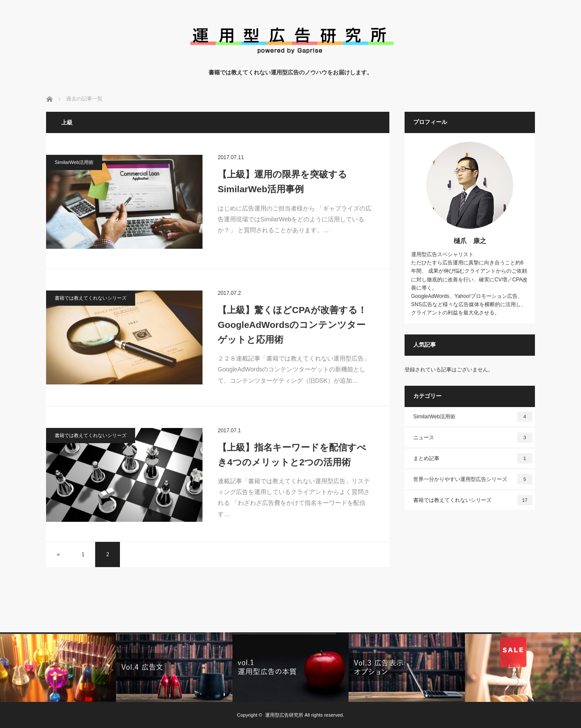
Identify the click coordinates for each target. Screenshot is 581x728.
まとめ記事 (473, 458)
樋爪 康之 (470, 241)
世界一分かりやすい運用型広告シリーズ (473, 479)
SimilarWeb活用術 (74, 162)
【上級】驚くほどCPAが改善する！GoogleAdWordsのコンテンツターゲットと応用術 (292, 324)
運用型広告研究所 (284, 715)
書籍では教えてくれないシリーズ (91, 298)
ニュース (473, 437)
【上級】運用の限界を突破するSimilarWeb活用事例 (282, 182)
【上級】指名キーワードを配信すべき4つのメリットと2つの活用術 (292, 455)
